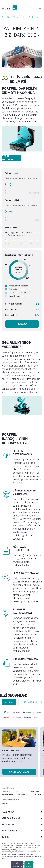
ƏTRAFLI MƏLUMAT (8, 158)
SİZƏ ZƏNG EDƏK (17, 866)
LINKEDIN (21, 795)
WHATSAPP (29, 866)
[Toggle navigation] (40, 8)
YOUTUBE (36, 792)
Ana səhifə (6, 17)
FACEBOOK (7, 792)
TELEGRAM (36, 795)
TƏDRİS (5, 837)
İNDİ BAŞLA (22, 324)
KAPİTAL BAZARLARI (11, 831)
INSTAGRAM (7, 795)
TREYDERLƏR (8, 824)
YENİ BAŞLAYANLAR (11, 818)
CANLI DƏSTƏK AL (19, 772)
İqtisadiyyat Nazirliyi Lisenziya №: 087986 (15, 845)
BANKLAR (9, 702)
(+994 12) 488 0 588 (32, 847)
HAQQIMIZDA (8, 812)
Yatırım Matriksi (20, 17)
